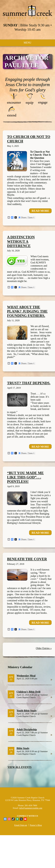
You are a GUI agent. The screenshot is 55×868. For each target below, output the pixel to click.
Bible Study (23, 748)
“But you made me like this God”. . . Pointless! (25, 477)
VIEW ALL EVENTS (20, 767)
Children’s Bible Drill (28, 692)
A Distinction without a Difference (21, 241)
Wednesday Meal (26, 676)
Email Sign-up (21, 825)
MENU (27, 43)
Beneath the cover (27, 559)
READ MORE (40, 211)
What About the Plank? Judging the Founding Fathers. (27, 311)
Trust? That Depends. (29, 383)
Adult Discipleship (27, 730)
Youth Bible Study (27, 711)
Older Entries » (44, 648)
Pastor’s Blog (36, 825)
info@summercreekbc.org (31, 808)
